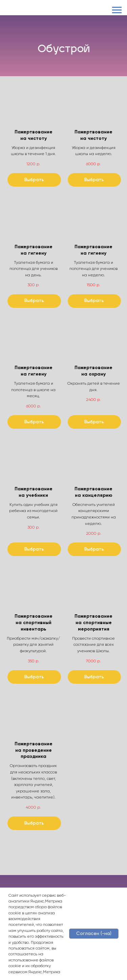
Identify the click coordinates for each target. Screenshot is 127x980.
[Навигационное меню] (117, 10)
